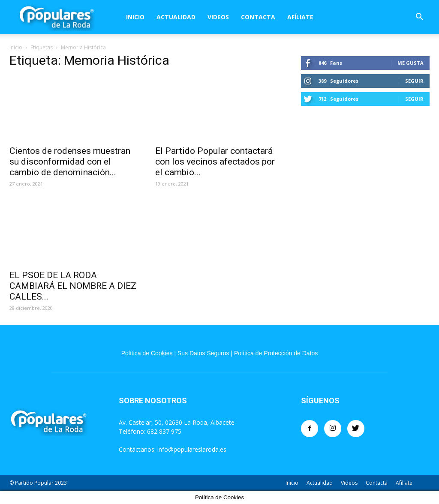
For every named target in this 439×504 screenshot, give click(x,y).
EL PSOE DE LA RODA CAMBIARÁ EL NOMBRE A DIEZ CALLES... (73, 286)
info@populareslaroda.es (192, 449)
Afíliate (300, 17)
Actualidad (176, 17)
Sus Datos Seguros (203, 353)
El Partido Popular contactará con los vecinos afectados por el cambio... (215, 162)
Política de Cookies (147, 353)
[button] (419, 18)
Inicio (135, 17)
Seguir (414, 81)
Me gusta (410, 63)
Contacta (258, 17)
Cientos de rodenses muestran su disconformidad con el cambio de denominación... (70, 162)
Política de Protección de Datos (276, 353)
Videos (218, 17)
